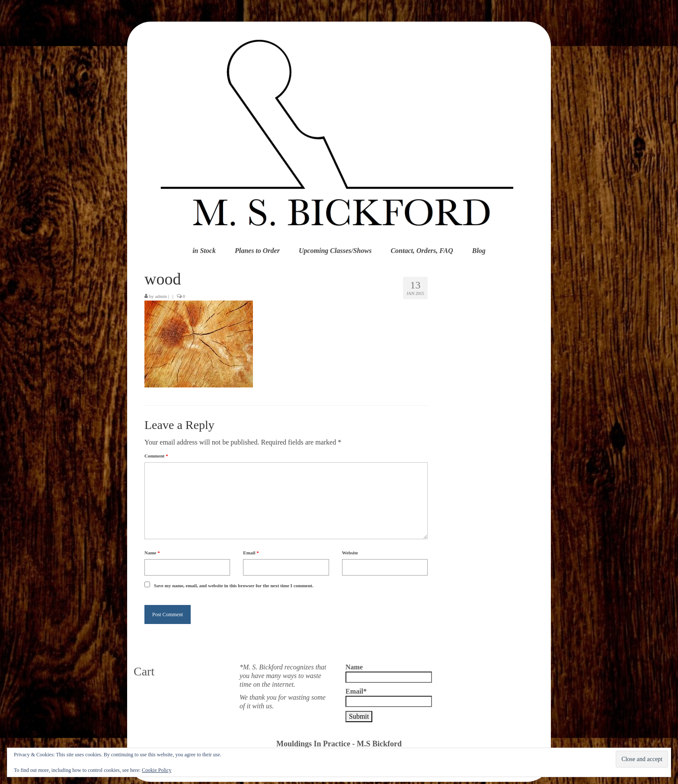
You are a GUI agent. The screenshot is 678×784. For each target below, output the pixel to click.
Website (350, 553)
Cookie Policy (157, 770)
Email (251, 553)
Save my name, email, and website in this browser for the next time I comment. (234, 586)
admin (161, 296)
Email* (389, 697)
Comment (156, 456)
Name (152, 553)
